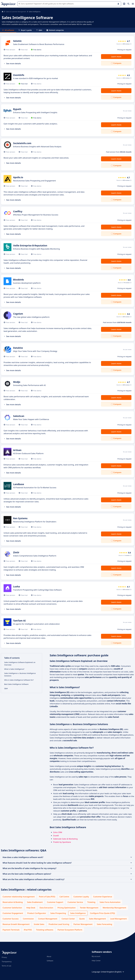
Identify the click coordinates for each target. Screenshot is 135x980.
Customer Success (11, 919)
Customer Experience (103, 897)
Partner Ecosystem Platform (70, 930)
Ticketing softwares (45, 930)
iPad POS (28, 930)
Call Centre (64, 897)
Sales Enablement (35, 902)
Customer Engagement (13, 913)
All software (8, 30)
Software (50, 961)
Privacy (4, 957)
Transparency (7, 961)
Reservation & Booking (13, 902)
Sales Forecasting (104, 924)
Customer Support (55, 902)
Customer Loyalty (81, 897)
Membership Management (114, 908)
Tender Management (89, 908)
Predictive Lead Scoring (59, 924)
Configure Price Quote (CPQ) (102, 913)
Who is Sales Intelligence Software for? (19, 680)
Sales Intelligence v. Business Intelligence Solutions (20, 674)
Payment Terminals (11, 930)
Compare (117, 63)
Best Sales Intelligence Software (16, 684)
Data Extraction (46, 908)
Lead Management (118, 919)
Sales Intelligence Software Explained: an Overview (20, 664)
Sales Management (97, 919)
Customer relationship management (19, 897)
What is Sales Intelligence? (14, 669)
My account (96, 956)
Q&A (39, 30)
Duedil (56, 836)
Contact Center (68, 919)
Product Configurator (37, 913)
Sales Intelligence (78, 913)
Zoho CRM (58, 832)
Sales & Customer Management (16, 12)
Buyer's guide (25, 30)
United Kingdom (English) (113, 972)
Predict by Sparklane (62, 842)
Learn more (116, 57)
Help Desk (31, 908)
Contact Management (48, 919)
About (49, 956)
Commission (28, 919)
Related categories (55, 30)
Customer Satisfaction (12, 908)
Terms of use (6, 966)
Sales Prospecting (58, 913)
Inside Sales (39, 924)
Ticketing (91, 902)
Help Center (96, 961)
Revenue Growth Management (16, 924)
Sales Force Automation (110, 902)
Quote (82, 919)
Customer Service (75, 902)
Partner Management (83, 924)
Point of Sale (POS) (47, 897)
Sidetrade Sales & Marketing (65, 839)
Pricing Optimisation (67, 908)
